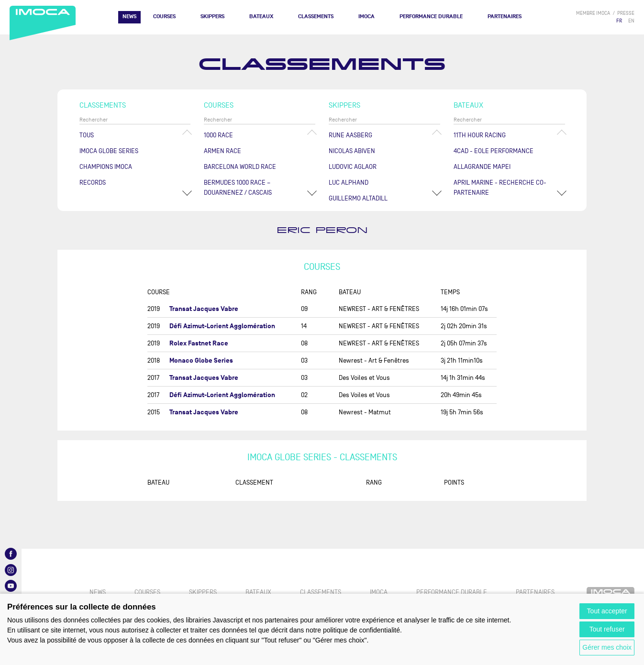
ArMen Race (222, 151)
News (129, 17)
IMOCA (366, 17)
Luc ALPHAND (349, 183)
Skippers (212, 17)
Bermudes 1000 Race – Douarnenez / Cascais (238, 188)
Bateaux (261, 17)
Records (93, 183)
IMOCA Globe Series (109, 151)
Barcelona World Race (240, 167)
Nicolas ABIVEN (352, 151)
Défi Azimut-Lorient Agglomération (222, 326)
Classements (316, 17)
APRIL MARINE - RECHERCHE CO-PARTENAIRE (500, 188)
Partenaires (505, 17)
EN (631, 21)
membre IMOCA (593, 13)
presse (626, 13)
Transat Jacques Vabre (204, 309)
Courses (164, 17)
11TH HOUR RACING (480, 135)
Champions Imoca (106, 167)
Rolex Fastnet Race (199, 343)
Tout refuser (607, 629)
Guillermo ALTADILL (358, 198)
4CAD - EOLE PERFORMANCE (494, 151)
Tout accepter (607, 611)
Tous (87, 135)
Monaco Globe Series (201, 360)
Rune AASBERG (350, 135)
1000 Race (218, 135)
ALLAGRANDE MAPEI (482, 167)
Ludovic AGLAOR (353, 167)
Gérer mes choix (607, 647)
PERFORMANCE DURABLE (431, 17)
